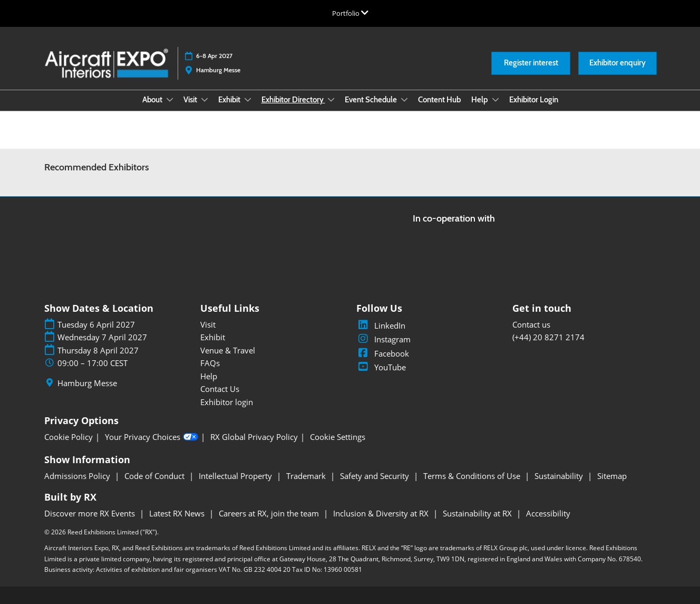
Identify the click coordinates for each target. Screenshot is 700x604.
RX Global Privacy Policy (254, 437)
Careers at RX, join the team (270, 513)
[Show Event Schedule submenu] (404, 100)
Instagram (383, 339)
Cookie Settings (338, 437)
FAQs (210, 363)
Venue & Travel (228, 350)
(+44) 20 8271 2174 (548, 337)
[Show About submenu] (170, 100)
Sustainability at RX (478, 513)
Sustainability (560, 476)
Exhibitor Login (534, 100)
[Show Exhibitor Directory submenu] (331, 100)
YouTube (381, 367)
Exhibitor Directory (293, 100)
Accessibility (548, 513)
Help (480, 100)
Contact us (531, 324)
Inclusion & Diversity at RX (382, 513)
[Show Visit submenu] (205, 100)
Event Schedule (372, 100)
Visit (191, 100)
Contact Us (220, 389)
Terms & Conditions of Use (473, 476)
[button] (531, 63)
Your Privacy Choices (152, 437)
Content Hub (439, 100)
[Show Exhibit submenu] (248, 100)
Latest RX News (178, 513)
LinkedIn (381, 325)
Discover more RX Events (91, 513)
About (153, 100)
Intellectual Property (236, 476)
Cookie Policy (69, 437)
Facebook (383, 353)
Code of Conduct (155, 476)
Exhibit (230, 100)
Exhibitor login (227, 402)
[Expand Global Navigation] (350, 13)
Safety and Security (376, 476)
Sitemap (612, 476)
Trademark (307, 476)
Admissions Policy (78, 476)
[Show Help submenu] (495, 100)
